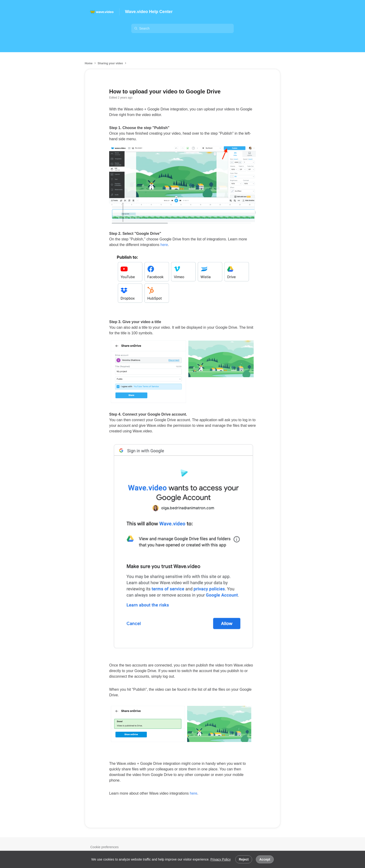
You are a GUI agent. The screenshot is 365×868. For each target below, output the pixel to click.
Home (89, 63)
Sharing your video (110, 63)
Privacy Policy (221, 859)
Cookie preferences (104, 847)
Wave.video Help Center (149, 12)
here (164, 245)
